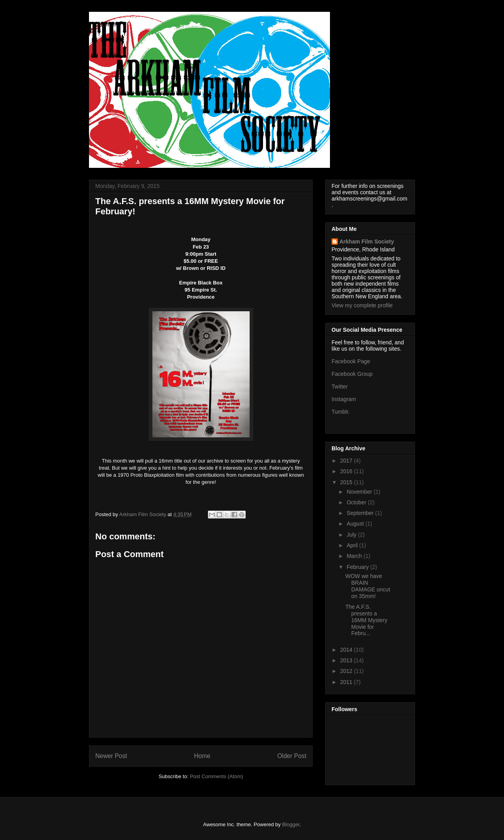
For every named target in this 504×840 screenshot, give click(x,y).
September (361, 513)
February (358, 567)
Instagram (344, 399)
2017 (347, 461)
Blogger (291, 824)
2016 (347, 471)
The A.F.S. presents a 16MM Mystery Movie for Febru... (366, 620)
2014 (347, 650)
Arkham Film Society (367, 242)
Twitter (340, 387)
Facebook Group (352, 374)
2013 (347, 660)
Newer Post (111, 756)
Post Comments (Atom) (216, 776)
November (360, 492)
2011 (347, 682)
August (356, 524)
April (353, 545)
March (355, 556)
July (352, 535)
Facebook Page (351, 361)
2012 (347, 671)
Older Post (292, 756)
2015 (347, 482)
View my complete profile (362, 305)
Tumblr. (341, 412)
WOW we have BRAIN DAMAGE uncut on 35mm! (368, 586)
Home (202, 756)
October (357, 502)
